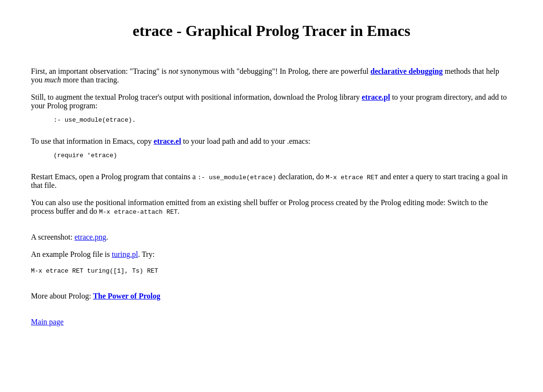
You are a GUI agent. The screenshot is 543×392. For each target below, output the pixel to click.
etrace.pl (376, 97)
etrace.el (167, 144)
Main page (47, 329)
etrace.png (90, 243)
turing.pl (125, 260)
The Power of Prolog (127, 303)
